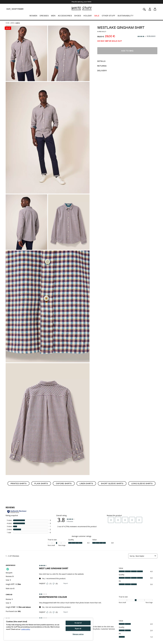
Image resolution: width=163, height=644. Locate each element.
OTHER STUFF (108, 16)
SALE (97, 16)
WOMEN (33, 16)
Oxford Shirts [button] (64, 484)
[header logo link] (82, 8)
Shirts (18, 23)
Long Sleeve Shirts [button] (142, 484)
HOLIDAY (88, 16)
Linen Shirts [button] (86, 484)
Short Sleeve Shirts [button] (112, 484)
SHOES (78, 16)
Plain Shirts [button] (41, 484)
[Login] (150, 9)
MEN (53, 16)
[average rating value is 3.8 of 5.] (142, 36)
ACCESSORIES (65, 16)
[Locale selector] (8, 9)
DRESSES (44, 16)
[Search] (144, 9)
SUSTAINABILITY (126, 16)
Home (8, 23)
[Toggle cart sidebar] (155, 9)
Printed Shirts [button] (19, 484)
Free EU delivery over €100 (82, 2)
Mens (13, 23)
